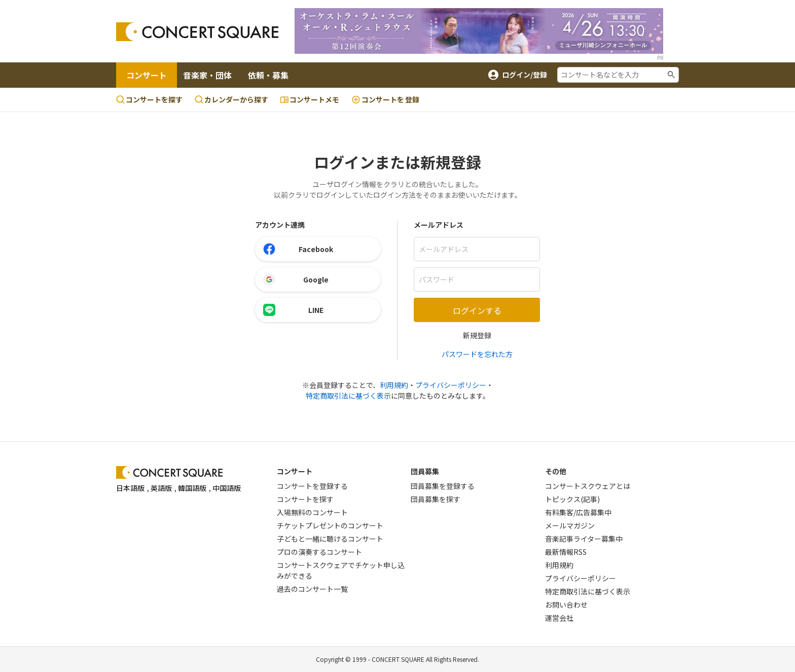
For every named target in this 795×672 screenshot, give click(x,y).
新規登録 (477, 335)
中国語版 (227, 488)
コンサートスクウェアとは (588, 486)
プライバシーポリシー (451, 385)
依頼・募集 (268, 75)
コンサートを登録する (312, 486)
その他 (556, 471)
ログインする (477, 310)
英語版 (161, 488)
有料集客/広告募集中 (578, 512)
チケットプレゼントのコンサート (330, 525)
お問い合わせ (566, 605)
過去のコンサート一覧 (312, 589)
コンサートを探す (149, 99)
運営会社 (559, 618)
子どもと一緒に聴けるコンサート (330, 539)
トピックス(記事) (572, 499)
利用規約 (394, 385)
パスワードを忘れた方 (477, 354)
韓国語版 (192, 488)
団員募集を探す (436, 499)
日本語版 (130, 488)
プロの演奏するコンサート (319, 552)
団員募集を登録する (443, 486)
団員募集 (425, 471)
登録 (385, 100)
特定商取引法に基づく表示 (348, 396)
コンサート (147, 75)
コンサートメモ (310, 99)
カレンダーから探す (231, 99)
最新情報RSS (566, 552)
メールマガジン (570, 525)
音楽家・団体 (207, 75)
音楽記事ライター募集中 (584, 539)
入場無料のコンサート (312, 512)
